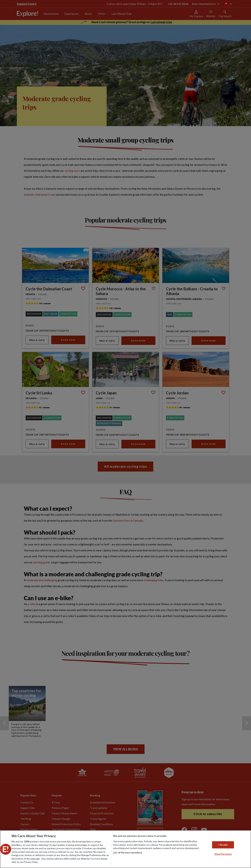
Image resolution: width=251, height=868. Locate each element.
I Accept (223, 845)
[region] (125, 849)
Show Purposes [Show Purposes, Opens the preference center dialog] (223, 854)
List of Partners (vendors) (128, 853)
